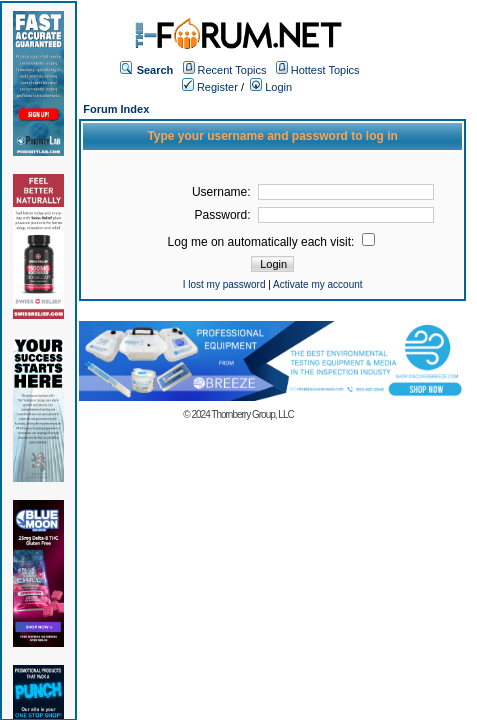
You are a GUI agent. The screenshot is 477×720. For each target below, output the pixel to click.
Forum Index (116, 109)
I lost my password (224, 284)
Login (271, 87)
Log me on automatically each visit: (271, 242)
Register (210, 87)
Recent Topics (232, 70)
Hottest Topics (325, 70)
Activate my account (317, 284)
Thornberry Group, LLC (252, 414)
